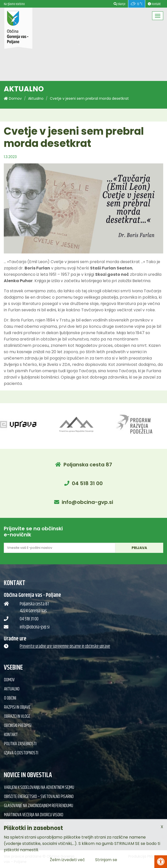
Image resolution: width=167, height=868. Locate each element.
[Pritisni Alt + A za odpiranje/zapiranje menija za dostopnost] (161, 862)
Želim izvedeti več (67, 860)
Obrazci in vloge (17, 717)
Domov (13, 98)
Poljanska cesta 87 (88, 465)
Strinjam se (106, 860)
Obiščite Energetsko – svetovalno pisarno (39, 797)
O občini (10, 698)
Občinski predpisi (18, 726)
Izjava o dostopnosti (21, 753)
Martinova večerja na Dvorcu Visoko (34, 815)
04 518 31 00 (87, 483)
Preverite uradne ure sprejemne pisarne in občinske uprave (65, 646)
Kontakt (11, 735)
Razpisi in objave (17, 707)
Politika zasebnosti (20, 744)
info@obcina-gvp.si (87, 502)
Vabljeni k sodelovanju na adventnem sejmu (39, 788)
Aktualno (36, 98)
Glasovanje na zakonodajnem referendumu (39, 806)
